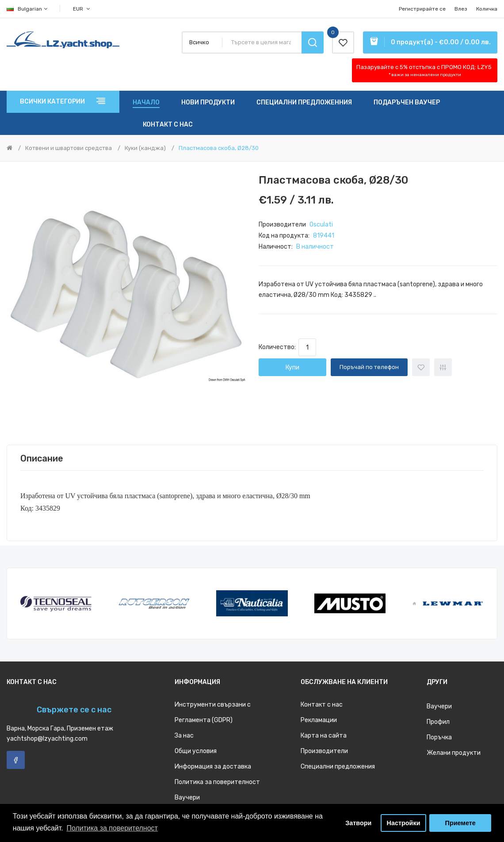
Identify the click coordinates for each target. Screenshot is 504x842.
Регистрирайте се (422, 9)
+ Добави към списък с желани (421, 367)
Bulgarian (28, 9)
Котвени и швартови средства (69, 148)
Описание (42, 458)
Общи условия (196, 751)
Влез (461, 9)
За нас (184, 736)
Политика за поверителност (217, 782)
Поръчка (439, 737)
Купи (292, 367)
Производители (324, 751)
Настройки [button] (404, 823)
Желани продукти (454, 753)
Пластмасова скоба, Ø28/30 (219, 148)
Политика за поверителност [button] (112, 828)
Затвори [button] (358, 823)
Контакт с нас (322, 705)
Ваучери (187, 798)
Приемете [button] (460, 823)
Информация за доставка (213, 767)
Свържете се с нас (74, 710)
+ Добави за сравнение (443, 367)
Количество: (279, 347)
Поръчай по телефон (369, 367)
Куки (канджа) (145, 148)
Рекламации (319, 720)
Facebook (16, 760)
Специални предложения (338, 767)
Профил (438, 722)
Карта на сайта (324, 736)
